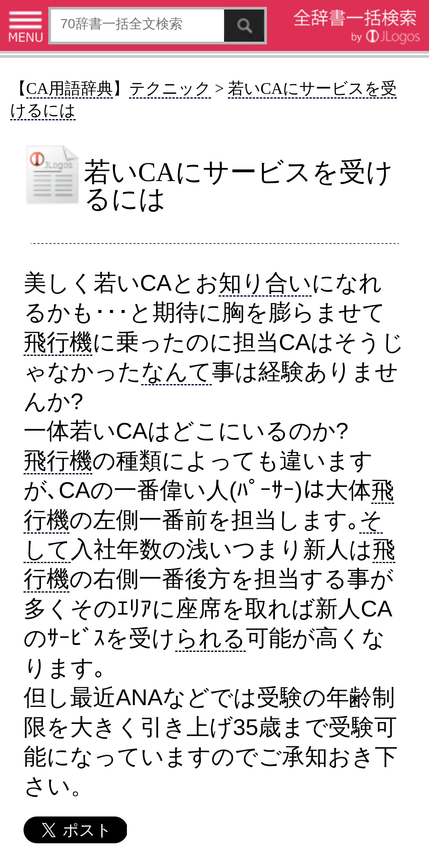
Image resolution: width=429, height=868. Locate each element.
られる (210, 638)
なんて (177, 371)
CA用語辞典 (70, 88)
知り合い (265, 283)
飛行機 (58, 342)
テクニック (170, 88)
